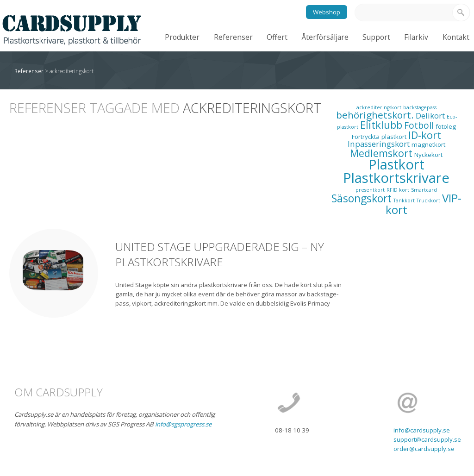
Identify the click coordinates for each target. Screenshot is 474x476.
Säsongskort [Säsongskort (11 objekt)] (362, 198)
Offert (277, 37)
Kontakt (456, 37)
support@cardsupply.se (427, 439)
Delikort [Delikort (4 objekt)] (430, 116)
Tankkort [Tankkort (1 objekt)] (404, 200)
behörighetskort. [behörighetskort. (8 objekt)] (375, 115)
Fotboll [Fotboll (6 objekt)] (419, 125)
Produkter (182, 37)
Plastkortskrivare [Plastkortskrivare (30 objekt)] (396, 178)
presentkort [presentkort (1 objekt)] (370, 190)
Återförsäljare (325, 37)
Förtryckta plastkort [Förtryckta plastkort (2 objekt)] (379, 137)
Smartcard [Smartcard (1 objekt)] (424, 190)
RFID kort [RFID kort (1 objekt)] (398, 190)
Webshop (327, 12)
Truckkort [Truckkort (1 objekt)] (428, 200)
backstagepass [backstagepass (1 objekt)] (420, 107)
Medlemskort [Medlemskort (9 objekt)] (381, 153)
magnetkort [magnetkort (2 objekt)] (428, 144)
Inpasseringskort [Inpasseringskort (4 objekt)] (379, 144)
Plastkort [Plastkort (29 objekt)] (396, 164)
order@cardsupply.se (424, 449)
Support (376, 37)
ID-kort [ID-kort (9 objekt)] (425, 135)
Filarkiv (416, 37)
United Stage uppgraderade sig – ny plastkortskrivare (220, 254)
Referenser (233, 37)
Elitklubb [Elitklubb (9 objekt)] (381, 125)
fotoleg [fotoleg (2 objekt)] (446, 126)
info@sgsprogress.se (183, 424)
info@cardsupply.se (422, 430)
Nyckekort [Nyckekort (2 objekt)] (428, 155)
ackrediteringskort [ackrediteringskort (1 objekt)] (379, 107)
